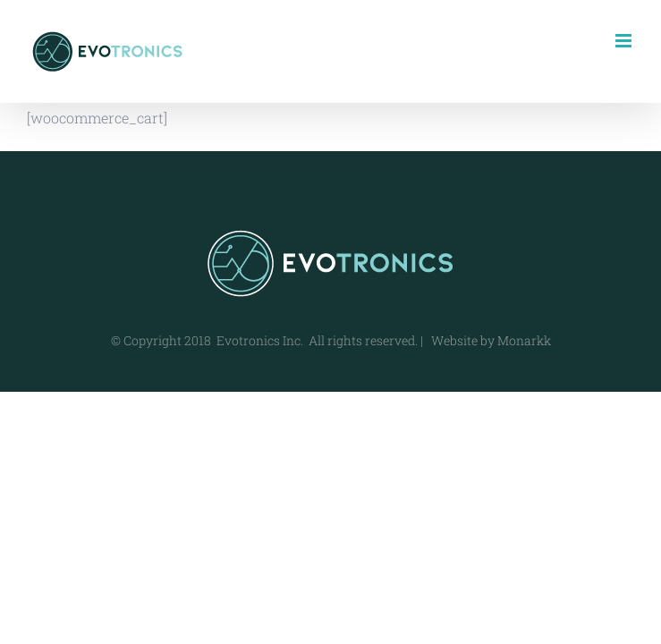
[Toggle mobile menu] (625, 41)
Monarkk (524, 340)
